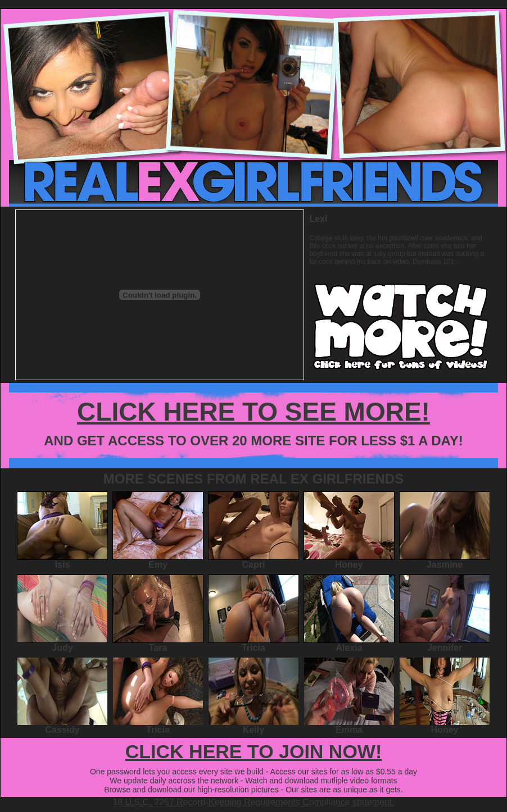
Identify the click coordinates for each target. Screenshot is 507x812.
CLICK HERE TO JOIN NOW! (254, 751)
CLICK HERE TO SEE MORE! (254, 412)
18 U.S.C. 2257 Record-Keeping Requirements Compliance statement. (254, 802)
